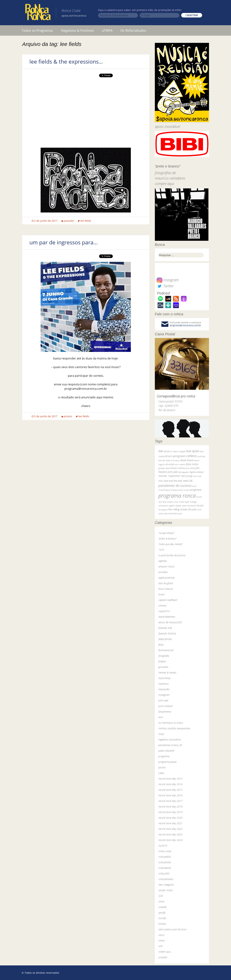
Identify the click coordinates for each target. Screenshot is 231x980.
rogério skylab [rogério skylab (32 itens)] (175, 506)
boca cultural (166, 589)
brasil (161, 594)
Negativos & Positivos (78, 30)
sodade (162, 907)
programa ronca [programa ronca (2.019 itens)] (177, 496)
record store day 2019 (170, 812)
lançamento (165, 712)
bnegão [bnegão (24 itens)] (182, 451)
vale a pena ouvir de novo (172, 929)
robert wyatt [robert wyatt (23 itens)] (184, 502)
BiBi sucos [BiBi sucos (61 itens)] (164, 451)
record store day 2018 (170, 806)
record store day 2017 (170, 801)
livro (161, 717)
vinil (161, 946)
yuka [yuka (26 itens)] (180, 514)
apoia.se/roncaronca (74, 16)
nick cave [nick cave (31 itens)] (197, 476)
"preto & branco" (168, 539)
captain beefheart (168, 600)
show (161, 901)
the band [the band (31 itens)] (192, 505)
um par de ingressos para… (64, 242)
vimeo (162, 940)
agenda (163, 561)
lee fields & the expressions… (66, 61)
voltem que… (165, 952)
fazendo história (167, 633)
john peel (163, 700)
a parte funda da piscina (172, 555)
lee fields (86, 221)
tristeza (162, 924)
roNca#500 (165, 862)
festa (161, 645)
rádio (161, 773)
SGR (161, 896)
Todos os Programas (37, 30)
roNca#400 (165, 857)
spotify (162, 913)
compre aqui (164, 184)
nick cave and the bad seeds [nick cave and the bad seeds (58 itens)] (174, 481)
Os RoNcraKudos (133, 30)
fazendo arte (165, 628)
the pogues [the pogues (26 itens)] (163, 510)
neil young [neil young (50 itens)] (187, 476)
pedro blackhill (166, 751)
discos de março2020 (170, 622)
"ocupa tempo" (167, 533)
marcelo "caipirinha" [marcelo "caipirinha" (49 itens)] (169, 476)
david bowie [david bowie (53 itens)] (187, 460)
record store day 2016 (170, 795)
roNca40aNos (166, 879)
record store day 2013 (170, 779)
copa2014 (164, 611)
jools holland (165, 706)
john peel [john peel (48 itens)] (173, 472)
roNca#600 (165, 868)
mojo (161, 734)
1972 (161, 550)
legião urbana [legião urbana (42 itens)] (197, 472)
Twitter (165, 286)
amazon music (166, 566)
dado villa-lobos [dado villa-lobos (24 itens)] (173, 460)
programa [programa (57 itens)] (196, 490)
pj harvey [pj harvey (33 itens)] (173, 490)
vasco (162, 935)
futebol (162, 661)
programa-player (168, 762)
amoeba (163, 572)
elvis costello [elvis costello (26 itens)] (180, 464)
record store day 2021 (170, 823)
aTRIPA (107, 30)
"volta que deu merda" (171, 544)
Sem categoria (166, 885)
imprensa (164, 684)
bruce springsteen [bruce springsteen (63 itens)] (175, 456)
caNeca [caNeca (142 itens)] (191, 456)
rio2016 (163, 846)
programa (164, 756)
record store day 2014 (170, 784)
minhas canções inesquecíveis (174, 728)
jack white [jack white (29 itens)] (190, 468)
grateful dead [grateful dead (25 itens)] (164, 468)
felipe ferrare (165, 639)
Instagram (168, 280)
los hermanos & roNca (171, 723)
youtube (69, 221)
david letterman (167, 617)
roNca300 (164, 873)
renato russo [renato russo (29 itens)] (173, 502)
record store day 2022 (170, 829)
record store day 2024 (170, 840)
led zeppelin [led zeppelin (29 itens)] (184, 472)
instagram (164, 695)
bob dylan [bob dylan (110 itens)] (193, 451)
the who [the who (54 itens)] (193, 509)
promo (68, 416)
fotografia (164, 656)
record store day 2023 (170, 834)
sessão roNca (166, 890)
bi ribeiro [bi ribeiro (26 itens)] (174, 451)
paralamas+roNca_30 (170, 745)
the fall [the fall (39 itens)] (200, 505)
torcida (162, 918)
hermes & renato (167, 673)
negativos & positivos (170, 740)
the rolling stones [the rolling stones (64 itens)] (178, 509)
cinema (162, 606)
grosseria (163, 667)
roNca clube (165, 851)
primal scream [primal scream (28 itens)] (184, 490)
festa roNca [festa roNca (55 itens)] (192, 464)
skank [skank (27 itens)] (184, 506)
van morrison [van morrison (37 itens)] (171, 514)
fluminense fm (166, 650)
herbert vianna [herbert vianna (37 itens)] (178, 468)
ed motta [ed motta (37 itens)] (170, 464)
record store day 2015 (170, 790)
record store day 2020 (170, 818)
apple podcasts (167, 578)
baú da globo (166, 583)
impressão (164, 689)
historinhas (164, 678)
